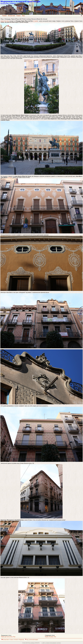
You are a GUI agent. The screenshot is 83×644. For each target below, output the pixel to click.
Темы (23, 16)
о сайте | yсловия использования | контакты (51, 643)
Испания (16, 640)
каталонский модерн (34, 640)
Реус (27, 640)
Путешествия (11, 16)
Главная (4, 16)
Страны (18, 16)
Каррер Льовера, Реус (51, 637)
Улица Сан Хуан (5, 21)
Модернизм (22, 640)
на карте (35, 21)
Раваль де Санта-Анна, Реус (8, 637)
